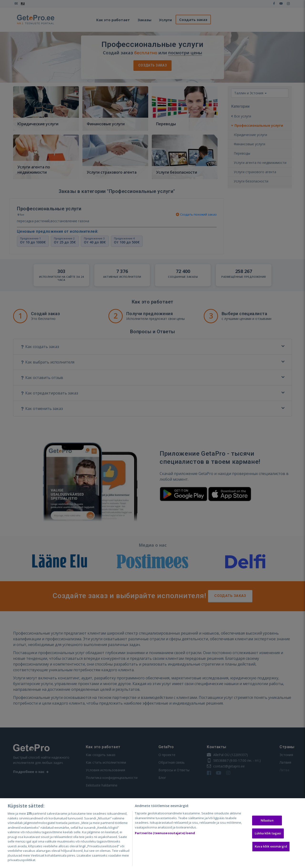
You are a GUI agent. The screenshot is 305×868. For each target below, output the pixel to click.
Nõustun (267, 820)
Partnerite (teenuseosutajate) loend (165, 833)
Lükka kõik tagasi (268, 833)
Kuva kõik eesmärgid (271, 846)
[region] (152, 833)
